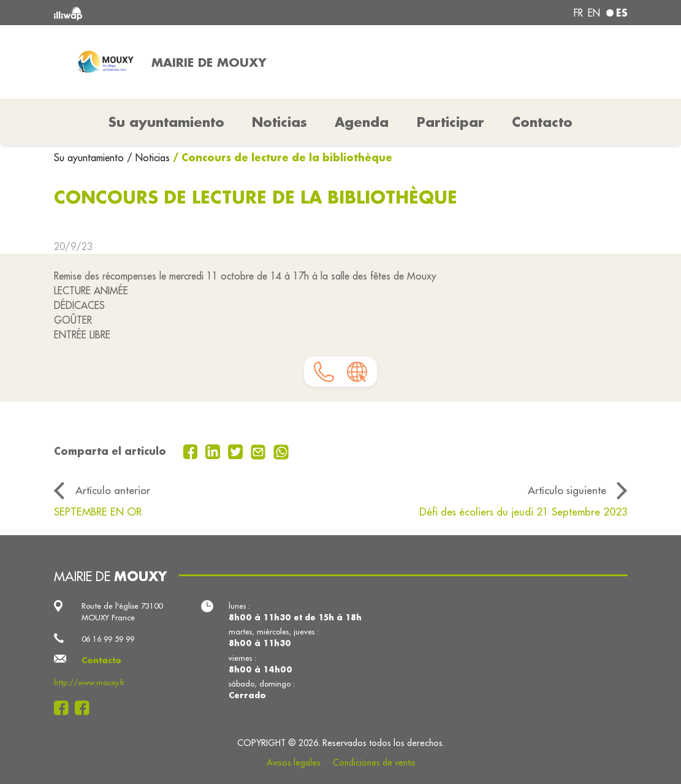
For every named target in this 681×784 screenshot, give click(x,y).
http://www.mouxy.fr (89, 682)
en (594, 13)
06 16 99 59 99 (108, 639)
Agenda (362, 122)
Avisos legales (294, 763)
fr (578, 13)
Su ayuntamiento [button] (166, 122)
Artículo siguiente (567, 490)
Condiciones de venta (374, 763)
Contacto (542, 122)
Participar (451, 122)
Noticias (280, 122)
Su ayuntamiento (90, 158)
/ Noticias (148, 158)
